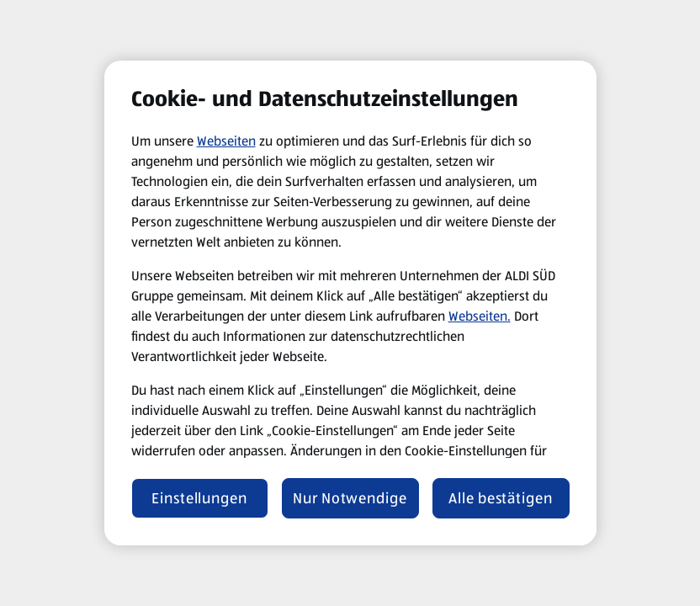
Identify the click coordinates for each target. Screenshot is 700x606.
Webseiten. (480, 316)
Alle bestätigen (501, 498)
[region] (350, 303)
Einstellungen (199, 498)
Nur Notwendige (350, 498)
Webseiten (226, 141)
